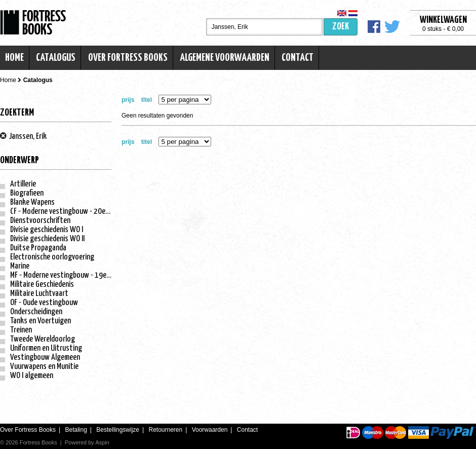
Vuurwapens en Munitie (44, 367)
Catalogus (56, 58)
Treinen (21, 330)
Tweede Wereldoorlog (43, 339)
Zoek (341, 27)
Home (14, 58)
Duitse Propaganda (38, 248)
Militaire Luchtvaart (39, 294)
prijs (128, 100)
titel (147, 100)
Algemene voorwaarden (225, 58)
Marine (20, 266)
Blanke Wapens (32, 202)
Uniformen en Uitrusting (46, 348)
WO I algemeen (32, 376)
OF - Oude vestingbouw (44, 303)
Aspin (102, 442)
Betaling (76, 430)
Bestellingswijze (118, 430)
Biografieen (27, 193)
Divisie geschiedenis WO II (47, 239)
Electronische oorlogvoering (52, 257)
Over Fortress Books (128, 58)
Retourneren (165, 430)
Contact (297, 58)
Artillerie (23, 184)
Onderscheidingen (36, 312)
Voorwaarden (210, 430)
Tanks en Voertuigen (41, 321)
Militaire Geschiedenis (42, 285)
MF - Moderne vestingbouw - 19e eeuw (67, 275)
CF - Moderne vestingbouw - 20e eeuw (66, 212)
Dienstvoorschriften (40, 221)
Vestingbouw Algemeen (45, 358)
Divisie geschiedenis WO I (47, 230)
